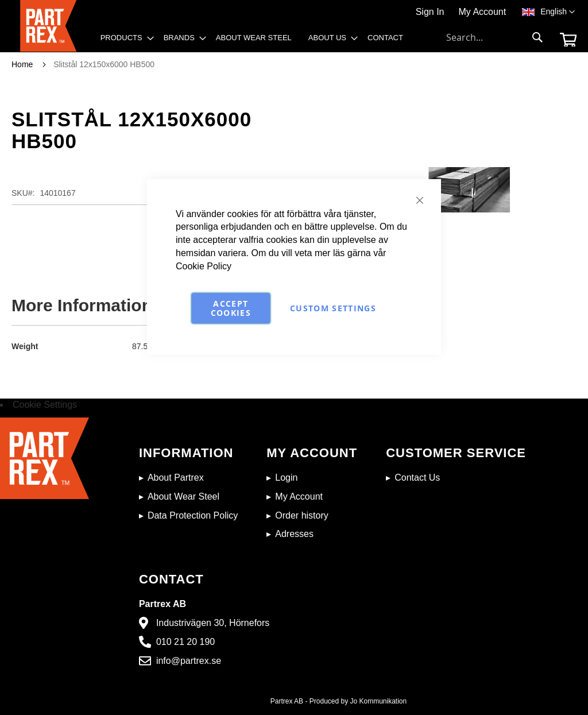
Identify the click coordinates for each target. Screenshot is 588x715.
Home (22, 64)
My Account (482, 12)
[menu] (256, 41)
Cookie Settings (45, 405)
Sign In (430, 12)
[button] (558, 12)
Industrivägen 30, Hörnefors (213, 623)
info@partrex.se (189, 661)
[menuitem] (124, 38)
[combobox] (495, 37)
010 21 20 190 (185, 642)
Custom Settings (333, 308)
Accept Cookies (231, 308)
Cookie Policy (204, 266)
